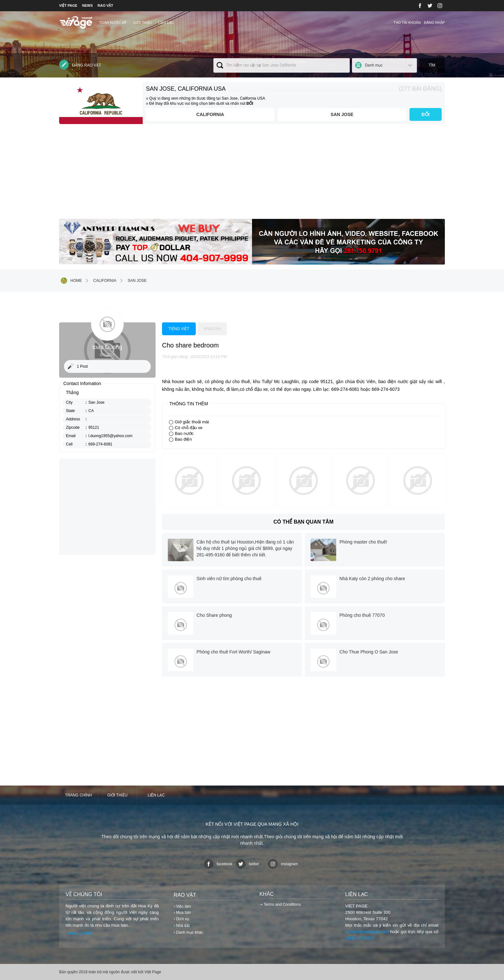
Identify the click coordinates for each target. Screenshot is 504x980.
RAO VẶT (106, 5)
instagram (283, 864)
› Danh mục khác (188, 932)
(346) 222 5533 (360, 938)
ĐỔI (426, 114)
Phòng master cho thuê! (363, 542)
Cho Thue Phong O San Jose (369, 652)
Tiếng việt (179, 329)
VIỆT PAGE (68, 5)
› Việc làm (182, 906)
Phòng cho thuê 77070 (362, 615)
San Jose (342, 114)
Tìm (432, 65)
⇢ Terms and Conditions (280, 904)
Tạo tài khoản (407, 22)
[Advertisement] (252, 174)
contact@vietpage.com (367, 932)
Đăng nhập (434, 22)
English (212, 329)
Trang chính (78, 795)
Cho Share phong (214, 615)
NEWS (88, 5)
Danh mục (374, 65)
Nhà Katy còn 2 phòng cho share (372, 579)
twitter (248, 864)
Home (71, 281)
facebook (218, 864)
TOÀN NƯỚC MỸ (113, 22)
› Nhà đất (182, 926)
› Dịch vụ (181, 919)
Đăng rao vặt (80, 65)
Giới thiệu (142, 22)
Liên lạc (166, 22)
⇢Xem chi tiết (79, 933)
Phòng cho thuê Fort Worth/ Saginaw (234, 652)
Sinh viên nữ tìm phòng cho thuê (229, 579)
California (210, 114)
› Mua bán (182, 913)
